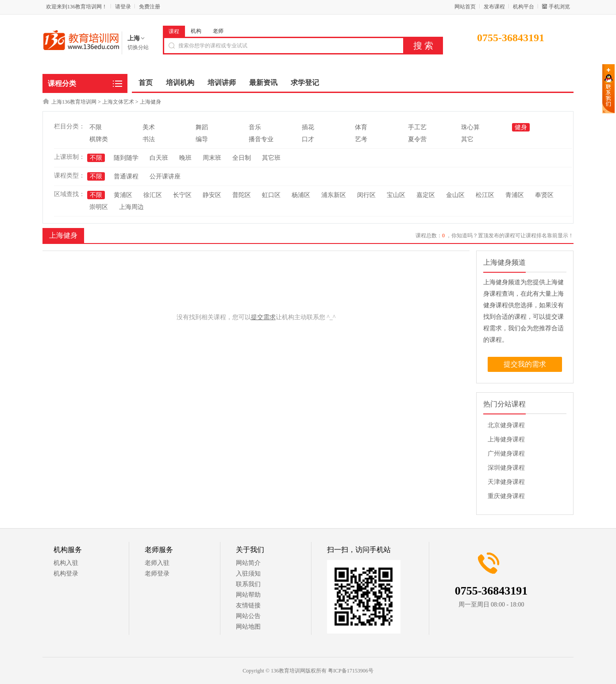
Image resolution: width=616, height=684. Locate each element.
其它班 (271, 158)
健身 (521, 127)
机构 (196, 31)
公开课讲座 (165, 176)
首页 (146, 83)
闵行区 (366, 195)
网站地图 (248, 627)
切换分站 (138, 47)
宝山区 (396, 195)
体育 (361, 127)
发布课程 (494, 7)
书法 (149, 139)
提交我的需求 (525, 364)
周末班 (212, 158)
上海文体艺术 (118, 102)
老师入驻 (157, 563)
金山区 (455, 195)
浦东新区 (334, 195)
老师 (218, 31)
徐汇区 (153, 195)
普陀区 (242, 195)
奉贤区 (544, 195)
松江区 (485, 195)
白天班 (159, 158)
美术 (149, 127)
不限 (96, 127)
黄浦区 (123, 195)
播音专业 (261, 139)
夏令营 (417, 139)
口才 (308, 139)
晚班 (185, 158)
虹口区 (271, 195)
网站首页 (465, 7)
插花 (308, 127)
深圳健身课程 (506, 468)
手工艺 (417, 127)
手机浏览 (559, 7)
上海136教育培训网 (74, 102)
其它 (467, 139)
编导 (202, 139)
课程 (174, 31)
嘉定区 (426, 195)
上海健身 (150, 102)
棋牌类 (99, 139)
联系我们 (248, 584)
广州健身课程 (506, 454)
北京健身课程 (506, 425)
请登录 (123, 7)
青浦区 (515, 195)
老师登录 (157, 574)
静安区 (212, 195)
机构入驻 (66, 563)
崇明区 (99, 207)
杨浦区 (301, 195)
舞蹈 (202, 127)
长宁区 (182, 195)
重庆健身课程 (506, 496)
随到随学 (126, 158)
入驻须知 (248, 574)
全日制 (242, 158)
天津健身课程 (506, 482)
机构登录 (66, 574)
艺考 (361, 139)
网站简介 (248, 563)
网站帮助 (248, 595)
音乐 (255, 127)
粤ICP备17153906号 (351, 671)
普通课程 (126, 176)
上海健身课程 (506, 439)
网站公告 (248, 616)
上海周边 (131, 207)
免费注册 (150, 7)
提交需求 (263, 317)
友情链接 (248, 605)
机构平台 (524, 7)
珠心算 (470, 127)
